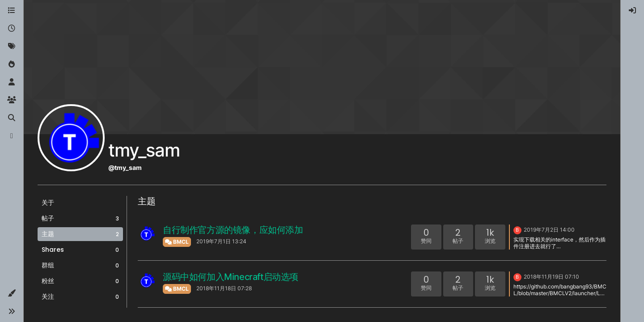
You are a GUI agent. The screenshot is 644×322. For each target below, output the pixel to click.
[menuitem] (632, 11)
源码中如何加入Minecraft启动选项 (231, 277)
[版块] (12, 11)
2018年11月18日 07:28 (224, 288)
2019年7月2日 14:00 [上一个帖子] (549, 230)
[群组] (12, 100)
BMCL (177, 242)
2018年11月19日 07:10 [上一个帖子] (551, 277)
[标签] (12, 47)
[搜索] (12, 118)
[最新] (12, 29)
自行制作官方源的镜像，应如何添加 (233, 230)
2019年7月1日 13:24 (221, 241)
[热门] (12, 64)
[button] (12, 293)
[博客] (12, 136)
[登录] (632, 11)
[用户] (12, 82)
